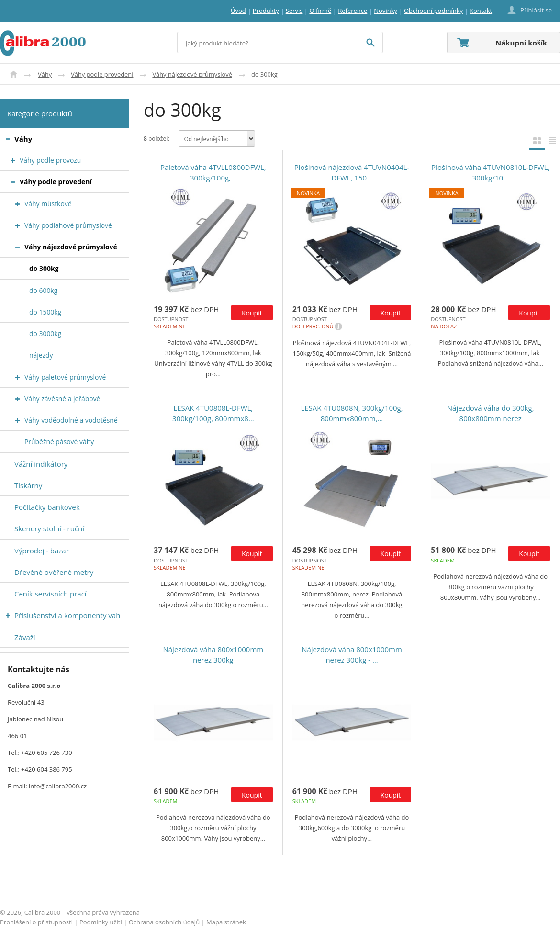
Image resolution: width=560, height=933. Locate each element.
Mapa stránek (226, 922)
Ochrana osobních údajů (164, 922)
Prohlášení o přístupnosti (36, 922)
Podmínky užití (101, 922)
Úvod (14, 74)
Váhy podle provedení (102, 74)
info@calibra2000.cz (58, 786)
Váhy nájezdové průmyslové (192, 74)
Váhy (45, 74)
